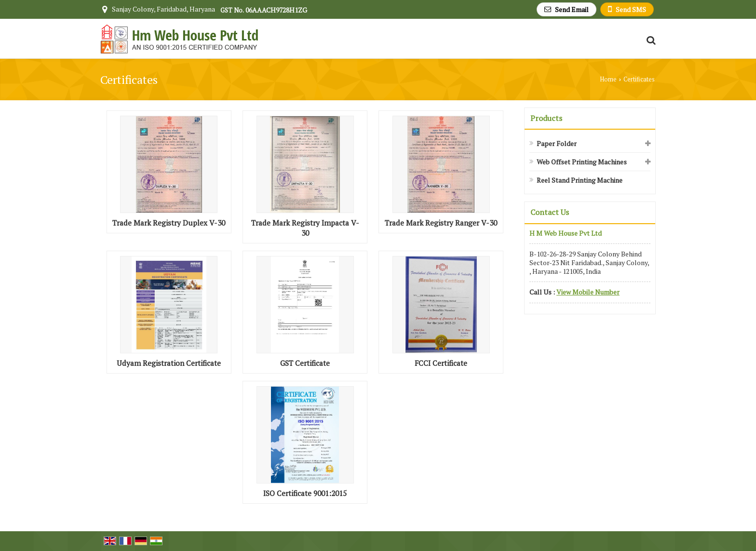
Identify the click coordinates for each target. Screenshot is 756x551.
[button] (588, 292)
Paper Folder (557, 143)
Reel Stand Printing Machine (580, 180)
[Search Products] (650, 40)
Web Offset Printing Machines (582, 162)
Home (608, 79)
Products (546, 118)
